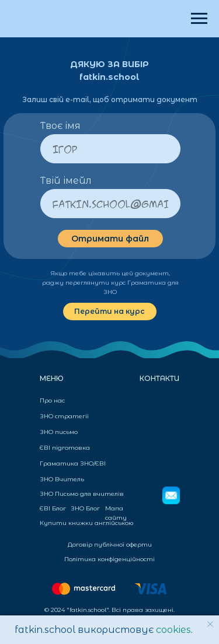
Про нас (52, 400)
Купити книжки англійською (86, 523)
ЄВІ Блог (53, 508)
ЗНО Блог (85, 508)
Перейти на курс (109, 311)
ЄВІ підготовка (65, 448)
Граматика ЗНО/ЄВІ (73, 463)
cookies (173, 630)
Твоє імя (60, 126)
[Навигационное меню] (199, 19)
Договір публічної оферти (110, 545)
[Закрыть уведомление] (210, 624)
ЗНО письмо (59, 432)
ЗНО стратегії (64, 416)
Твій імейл (66, 181)
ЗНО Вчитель (62, 479)
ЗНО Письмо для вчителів (82, 494)
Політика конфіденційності (109, 559)
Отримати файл (110, 239)
